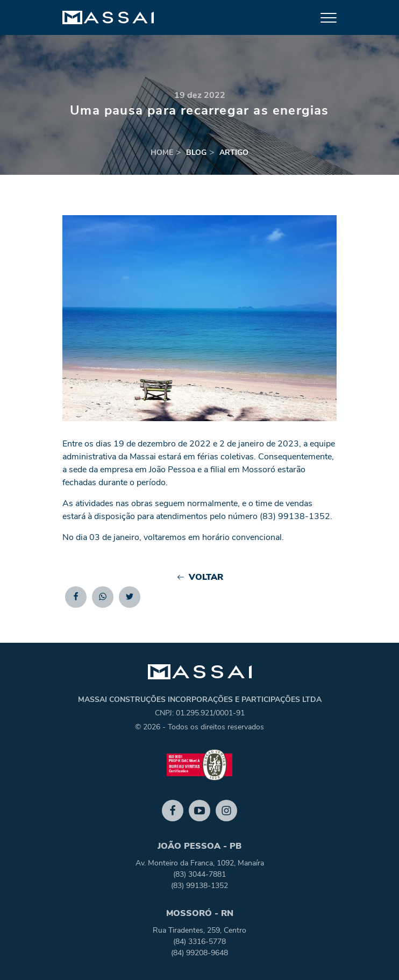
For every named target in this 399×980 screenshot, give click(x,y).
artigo (234, 152)
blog (196, 152)
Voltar (200, 577)
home (162, 152)
